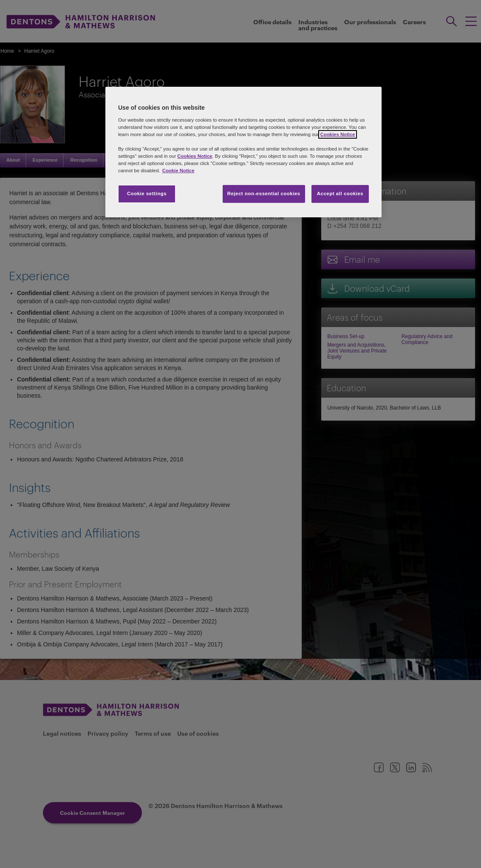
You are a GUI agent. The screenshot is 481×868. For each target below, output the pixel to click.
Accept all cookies (340, 194)
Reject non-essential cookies (264, 194)
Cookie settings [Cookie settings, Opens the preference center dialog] (147, 194)
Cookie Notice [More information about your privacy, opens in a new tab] (178, 171)
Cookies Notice (337, 134)
